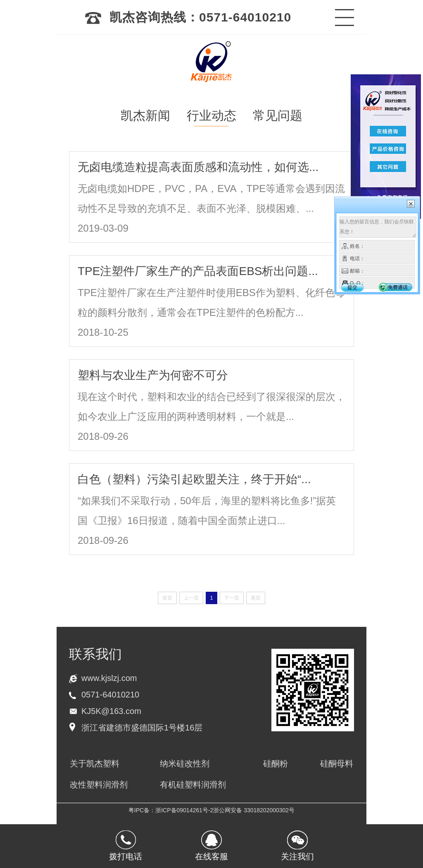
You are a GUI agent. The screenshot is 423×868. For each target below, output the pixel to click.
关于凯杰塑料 (95, 764)
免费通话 (398, 287)
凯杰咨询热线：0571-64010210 (188, 17)
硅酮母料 (337, 764)
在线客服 (211, 856)
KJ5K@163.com (111, 711)
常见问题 (278, 115)
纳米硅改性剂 (185, 764)
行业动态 (211, 115)
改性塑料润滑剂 (99, 785)
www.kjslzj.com (109, 678)
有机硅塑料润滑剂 (193, 785)
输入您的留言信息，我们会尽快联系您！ (378, 227)
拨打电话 (126, 856)
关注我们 (297, 856)
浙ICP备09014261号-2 (184, 810)
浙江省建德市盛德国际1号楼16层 (142, 728)
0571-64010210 (110, 695)
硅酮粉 (276, 764)
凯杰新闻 (145, 115)
